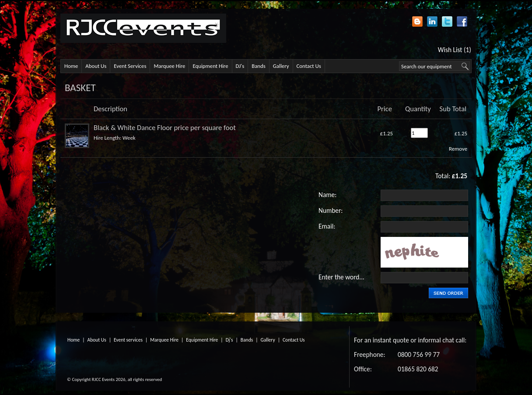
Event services (128, 340)
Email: (327, 226)
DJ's (240, 66)
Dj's (229, 340)
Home (71, 66)
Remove (458, 149)
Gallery (281, 66)
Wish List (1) (455, 50)
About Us (96, 66)
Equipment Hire (210, 66)
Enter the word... (341, 277)
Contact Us (309, 66)
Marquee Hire (169, 66)
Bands (259, 66)
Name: (327, 195)
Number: (331, 210)
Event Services (130, 66)
